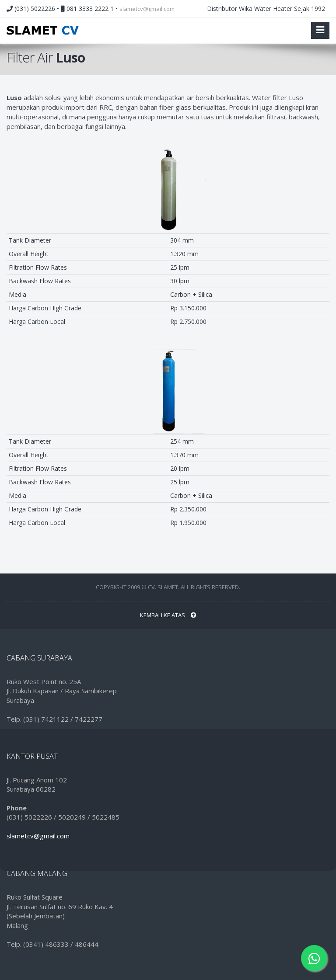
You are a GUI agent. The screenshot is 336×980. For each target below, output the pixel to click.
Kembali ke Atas (168, 615)
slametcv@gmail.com (147, 9)
